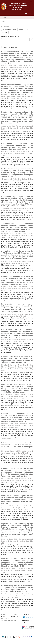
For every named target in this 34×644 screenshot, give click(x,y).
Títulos (27, 29)
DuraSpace (5, 618)
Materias (5, 32)
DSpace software (10, 615)
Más (3, 610)
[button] (26, 13)
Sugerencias (12, 620)
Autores (21, 29)
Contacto (4, 620)
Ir (31, 40)
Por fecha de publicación (9, 29)
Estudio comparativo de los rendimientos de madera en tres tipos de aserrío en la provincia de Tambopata (17, 445)
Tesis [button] (5, 17)
